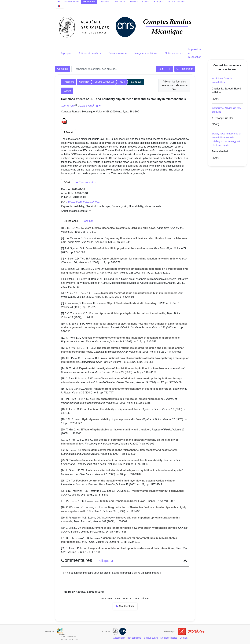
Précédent (69, 82)
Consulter (63, 69)
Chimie (146, 2)
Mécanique (89, 2)
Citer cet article (86, 183)
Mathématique (72, 2)
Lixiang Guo (86, 106)
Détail (67, 183)
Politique (105, 561)
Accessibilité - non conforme (127, 638)
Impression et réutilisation (195, 53)
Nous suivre (151, 638)
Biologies (159, 2)
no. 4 (122, 82)
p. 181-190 (136, 82)
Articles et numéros (90, 53)
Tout (161, 69)
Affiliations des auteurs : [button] (76, 211)
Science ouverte (118, 53)
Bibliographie (71, 221)
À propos (66, 53)
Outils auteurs (173, 53)
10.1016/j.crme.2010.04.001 (84, 202)
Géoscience (120, 2)
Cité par (88, 221)
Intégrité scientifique (146, 53)
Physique (104, 2)
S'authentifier (125, 606)
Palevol (134, 2)
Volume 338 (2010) (104, 82)
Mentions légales (169, 638)
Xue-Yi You (67, 106)
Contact (184, 638)
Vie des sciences (176, 2)
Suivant (67, 91)
